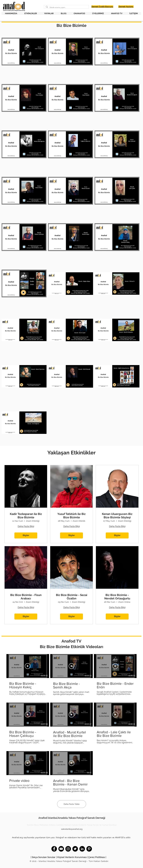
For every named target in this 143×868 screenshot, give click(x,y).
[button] (11, 13)
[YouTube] (61, 849)
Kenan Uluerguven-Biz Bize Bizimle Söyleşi (117, 516)
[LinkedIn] (82, 849)
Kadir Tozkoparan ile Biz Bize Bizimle (26, 516)
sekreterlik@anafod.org (72, 829)
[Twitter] (75, 849)
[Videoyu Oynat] (28, 666)
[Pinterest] (89, 849)
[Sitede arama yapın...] (66, 7)
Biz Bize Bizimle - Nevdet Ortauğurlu (117, 597)
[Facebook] (54, 849)
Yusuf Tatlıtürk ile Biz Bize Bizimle (71, 516)
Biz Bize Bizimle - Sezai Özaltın (72, 597)
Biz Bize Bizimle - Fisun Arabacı (26, 597)
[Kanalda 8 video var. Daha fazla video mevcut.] (71, 723)
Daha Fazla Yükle (72, 804)
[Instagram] (68, 849)
